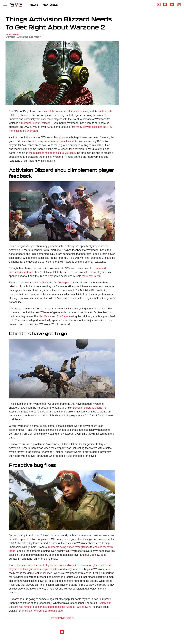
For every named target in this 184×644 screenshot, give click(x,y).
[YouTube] (159, 6)
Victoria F (14, 34)
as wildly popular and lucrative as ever (66, 111)
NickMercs (45, 316)
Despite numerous (84, 408)
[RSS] (179, 6)
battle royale (105, 111)
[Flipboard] (165, 6)
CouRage (62, 316)
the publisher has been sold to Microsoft (52, 153)
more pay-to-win (91, 276)
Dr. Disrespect (62, 283)
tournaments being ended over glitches (67, 547)
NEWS (34, 5)
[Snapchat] (172, 6)
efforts (98, 408)
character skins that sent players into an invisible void (47, 565)
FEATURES (50, 5)
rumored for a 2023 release (35, 123)
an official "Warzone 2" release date (42, 611)
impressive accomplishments (61, 141)
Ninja (45, 283)
